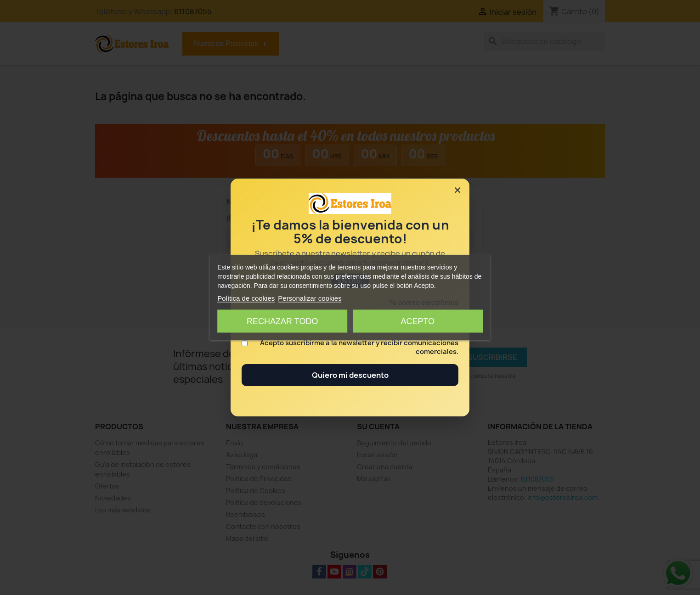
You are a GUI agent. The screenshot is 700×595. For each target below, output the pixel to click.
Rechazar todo (282, 321)
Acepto (418, 321)
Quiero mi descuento (350, 375)
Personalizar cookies (310, 298)
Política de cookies (246, 298)
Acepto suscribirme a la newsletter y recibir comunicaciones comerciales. (359, 348)
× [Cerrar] (457, 190)
